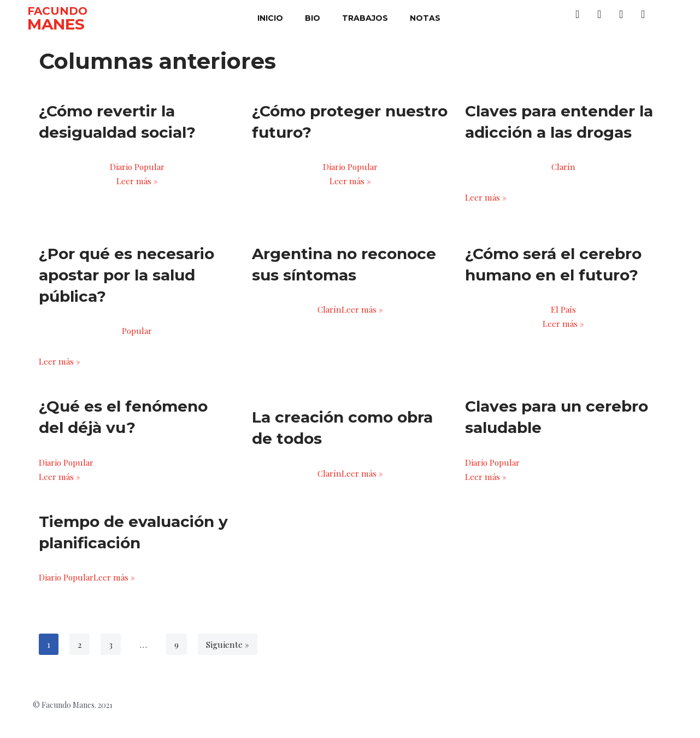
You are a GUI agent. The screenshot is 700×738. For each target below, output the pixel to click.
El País (563, 317)
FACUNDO (57, 11)
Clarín (563, 168)
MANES (56, 24)
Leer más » (137, 186)
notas (425, 18)
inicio (270, 18)
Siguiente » (230, 667)
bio (313, 18)
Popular (137, 339)
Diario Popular (137, 168)
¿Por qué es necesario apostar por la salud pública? (127, 281)
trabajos (365, 18)
